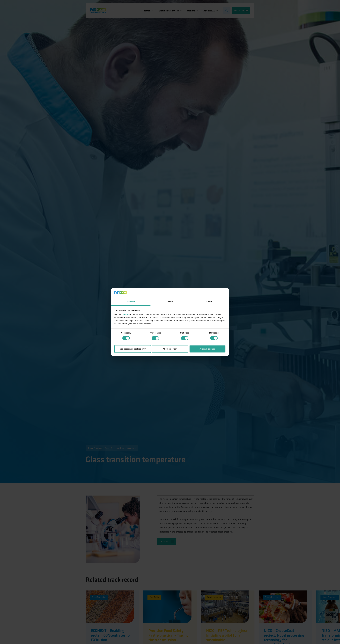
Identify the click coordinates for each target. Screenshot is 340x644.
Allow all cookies (207, 349)
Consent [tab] (131, 302)
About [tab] (209, 302)
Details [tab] (170, 302)
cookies (126, 314)
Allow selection (170, 349)
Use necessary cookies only (133, 349)
